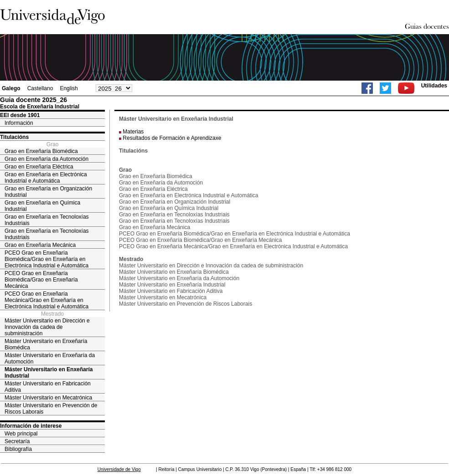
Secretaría (17, 441)
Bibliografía (18, 449)
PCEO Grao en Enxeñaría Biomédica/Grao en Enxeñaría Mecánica (41, 280)
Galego (11, 88)
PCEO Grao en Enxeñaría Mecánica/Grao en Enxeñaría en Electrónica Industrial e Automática (46, 300)
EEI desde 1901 (20, 115)
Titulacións (14, 137)
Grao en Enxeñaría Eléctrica (39, 167)
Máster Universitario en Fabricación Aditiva (48, 387)
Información (19, 123)
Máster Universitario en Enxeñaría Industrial (49, 373)
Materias (133, 132)
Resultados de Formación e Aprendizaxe (172, 138)
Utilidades (434, 86)
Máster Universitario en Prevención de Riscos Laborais (51, 409)
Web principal (21, 434)
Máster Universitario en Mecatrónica (48, 398)
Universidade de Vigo (119, 469)
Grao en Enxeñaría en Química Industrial (42, 206)
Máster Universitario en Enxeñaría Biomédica (46, 344)
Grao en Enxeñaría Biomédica (41, 151)
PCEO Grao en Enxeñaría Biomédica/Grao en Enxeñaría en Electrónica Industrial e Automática (46, 259)
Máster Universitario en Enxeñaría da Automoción (50, 358)
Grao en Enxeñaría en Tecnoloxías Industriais (47, 220)
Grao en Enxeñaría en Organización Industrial (48, 192)
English (69, 88)
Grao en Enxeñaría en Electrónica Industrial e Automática (46, 178)
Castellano (40, 88)
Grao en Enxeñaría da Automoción (46, 159)
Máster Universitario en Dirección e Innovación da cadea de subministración (47, 327)
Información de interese (31, 426)
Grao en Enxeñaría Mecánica (40, 245)
